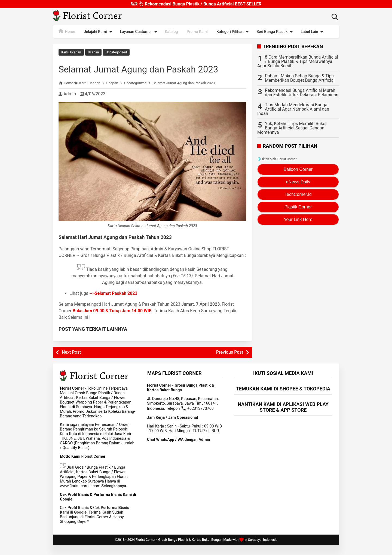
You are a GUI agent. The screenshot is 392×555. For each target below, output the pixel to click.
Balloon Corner (298, 169)
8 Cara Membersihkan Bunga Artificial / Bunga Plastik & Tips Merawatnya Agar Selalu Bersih (298, 61)
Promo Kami (197, 32)
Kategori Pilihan (233, 32)
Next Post (71, 362)
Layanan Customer (140, 32)
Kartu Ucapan (71, 52)
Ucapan (93, 52)
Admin (70, 104)
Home (66, 31)
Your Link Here (298, 219)
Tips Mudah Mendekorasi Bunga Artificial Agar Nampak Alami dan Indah (293, 109)
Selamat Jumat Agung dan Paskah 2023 (142, 73)
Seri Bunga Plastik (275, 32)
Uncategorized (116, 52)
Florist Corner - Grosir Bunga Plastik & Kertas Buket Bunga (178, 550)
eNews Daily (298, 182)
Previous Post (230, 362)
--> (114, 303)
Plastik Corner (298, 207)
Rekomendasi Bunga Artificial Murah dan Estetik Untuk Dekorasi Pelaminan (302, 92)
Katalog (171, 32)
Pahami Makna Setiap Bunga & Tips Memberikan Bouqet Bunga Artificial (300, 78)
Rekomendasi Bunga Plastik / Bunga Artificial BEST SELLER (196, 3)
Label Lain (313, 32)
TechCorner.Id (298, 194)
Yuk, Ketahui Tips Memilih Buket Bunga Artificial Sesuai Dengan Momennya (292, 128)
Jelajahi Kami (99, 32)
